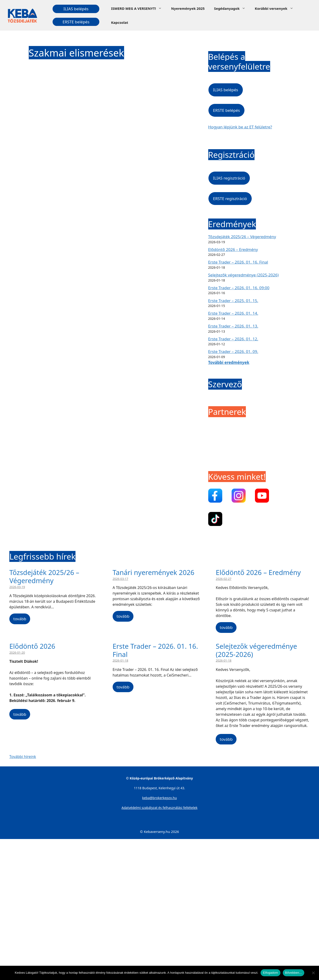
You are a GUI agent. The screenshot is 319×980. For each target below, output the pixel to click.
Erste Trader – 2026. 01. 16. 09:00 (239, 288)
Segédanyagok (232, 8)
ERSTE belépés (76, 22)
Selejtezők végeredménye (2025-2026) (244, 275)
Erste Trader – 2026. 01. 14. (233, 313)
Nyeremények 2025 (188, 8)
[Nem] (313, 973)
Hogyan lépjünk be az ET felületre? (240, 127)
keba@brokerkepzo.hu (159, 798)
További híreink (23, 757)
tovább (20, 619)
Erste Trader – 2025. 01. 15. (233, 301)
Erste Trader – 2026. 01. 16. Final (238, 262)
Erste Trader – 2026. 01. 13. (233, 326)
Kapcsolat (120, 22)
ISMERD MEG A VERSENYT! (139, 8)
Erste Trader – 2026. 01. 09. (233, 351)
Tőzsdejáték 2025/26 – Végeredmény (242, 237)
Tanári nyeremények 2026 (154, 572)
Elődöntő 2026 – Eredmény (233, 249)
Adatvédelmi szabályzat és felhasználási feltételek (159, 808)
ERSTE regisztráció (230, 199)
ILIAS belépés (76, 9)
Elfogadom (270, 973)
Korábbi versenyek (276, 8)
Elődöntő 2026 (32, 646)
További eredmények (229, 362)
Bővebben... (294, 973)
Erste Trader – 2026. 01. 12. (233, 339)
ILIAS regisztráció (229, 178)
